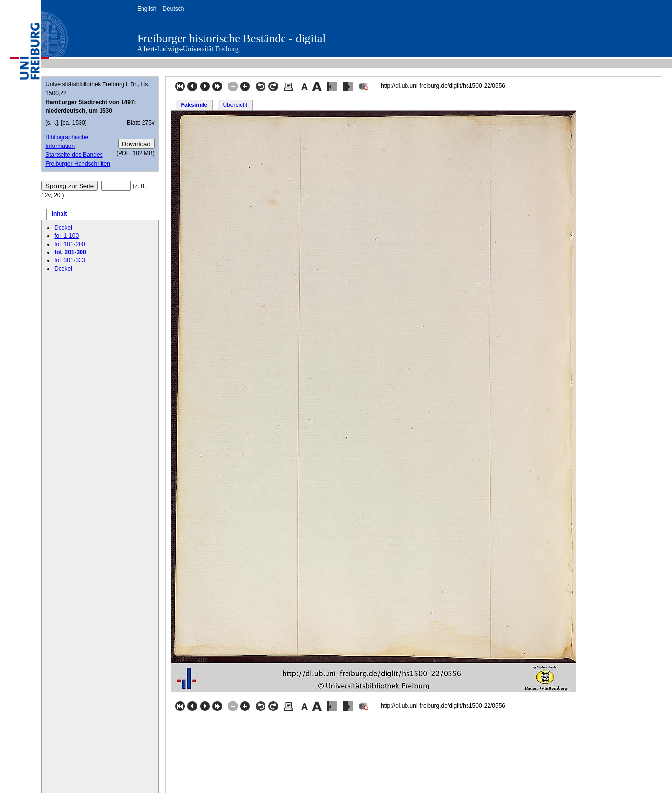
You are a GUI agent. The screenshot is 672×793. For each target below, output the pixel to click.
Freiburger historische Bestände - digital (231, 38)
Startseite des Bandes (74, 155)
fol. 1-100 (66, 236)
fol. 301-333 (70, 260)
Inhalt (60, 214)
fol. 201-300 (70, 252)
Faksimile (194, 105)
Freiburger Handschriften (78, 164)
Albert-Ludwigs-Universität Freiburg (188, 49)
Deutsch (173, 9)
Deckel (63, 228)
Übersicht (235, 105)
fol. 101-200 (70, 244)
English (147, 9)
